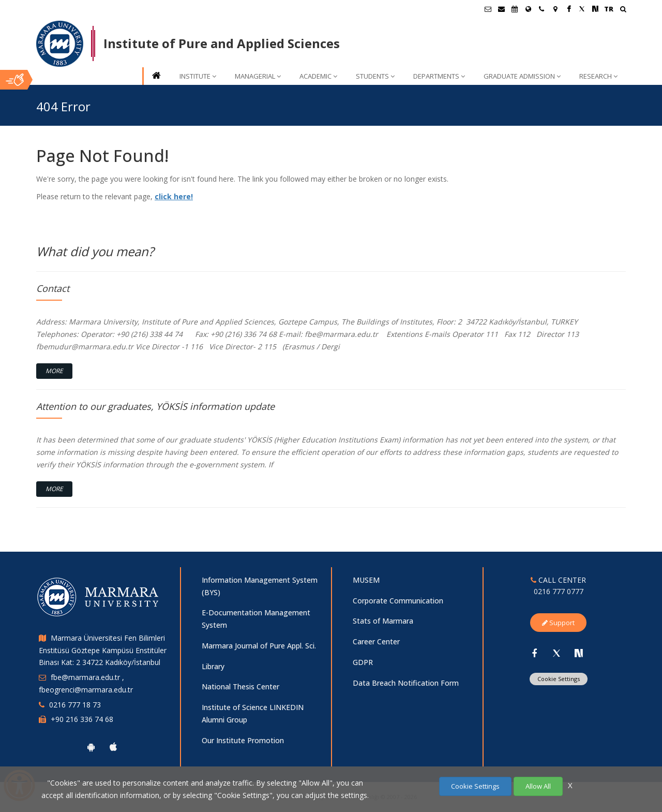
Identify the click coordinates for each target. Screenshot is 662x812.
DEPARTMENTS (439, 76)
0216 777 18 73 (75, 705)
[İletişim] (541, 9)
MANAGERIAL (258, 76)
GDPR (363, 662)
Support (558, 623)
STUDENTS (375, 76)
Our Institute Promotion (243, 740)
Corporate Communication (398, 601)
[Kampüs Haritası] (555, 9)
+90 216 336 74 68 (82, 719)
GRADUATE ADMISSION (522, 76)
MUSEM (366, 580)
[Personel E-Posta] (501, 9)
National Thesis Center (240, 686)
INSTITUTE (198, 76)
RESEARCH (598, 76)
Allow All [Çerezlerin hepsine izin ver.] (538, 786)
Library (213, 666)
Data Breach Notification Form (406, 683)
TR (609, 9)
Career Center (376, 641)
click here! (174, 196)
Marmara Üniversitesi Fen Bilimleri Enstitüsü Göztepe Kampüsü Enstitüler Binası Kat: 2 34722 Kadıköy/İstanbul (103, 650)
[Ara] (623, 10)
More (54, 371)
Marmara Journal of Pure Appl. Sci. (259, 646)
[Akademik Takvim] (515, 9)
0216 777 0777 (559, 591)
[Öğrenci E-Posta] (488, 9)
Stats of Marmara (383, 621)
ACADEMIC (318, 76)
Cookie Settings (559, 679)
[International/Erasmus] (528, 9)
